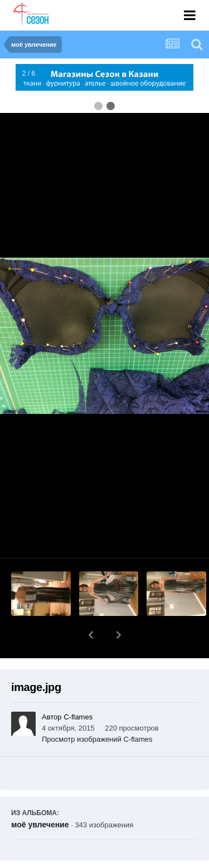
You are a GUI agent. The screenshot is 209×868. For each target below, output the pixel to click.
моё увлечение (40, 796)
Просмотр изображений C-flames (97, 710)
